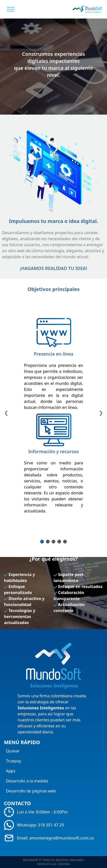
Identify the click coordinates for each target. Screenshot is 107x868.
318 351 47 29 (51, 825)
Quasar (13, 751)
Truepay (14, 761)
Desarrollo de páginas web (31, 791)
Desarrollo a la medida (27, 781)
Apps (11, 771)
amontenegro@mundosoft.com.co (62, 838)
